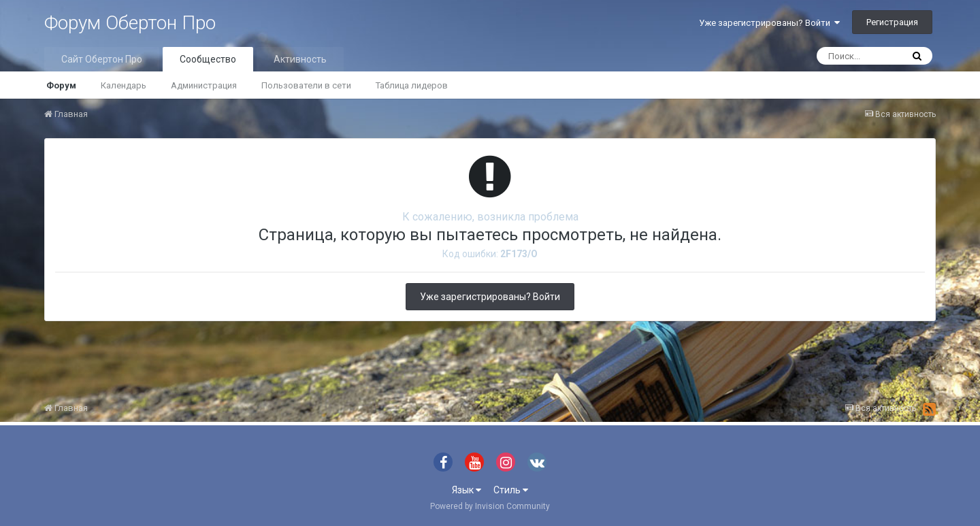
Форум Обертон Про (130, 23)
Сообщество (208, 59)
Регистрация (892, 22)
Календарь (124, 85)
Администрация (204, 85)
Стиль (511, 490)
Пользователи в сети (306, 85)
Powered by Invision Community (490, 506)
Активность (300, 59)
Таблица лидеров (412, 85)
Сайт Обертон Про (102, 59)
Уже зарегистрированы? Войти (769, 23)
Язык (467, 490)
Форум (61, 85)
